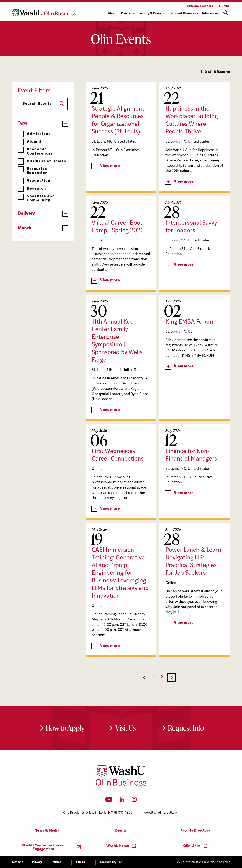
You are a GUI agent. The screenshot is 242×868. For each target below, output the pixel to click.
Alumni (30, 142)
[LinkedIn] (122, 801)
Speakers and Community (36, 198)
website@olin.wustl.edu (161, 813)
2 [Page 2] (162, 677)
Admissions (34, 134)
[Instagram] (134, 801)
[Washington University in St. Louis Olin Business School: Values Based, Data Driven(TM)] (121, 785)
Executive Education (33, 171)
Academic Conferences (35, 151)
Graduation (34, 181)
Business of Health (42, 161)
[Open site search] (226, 13)
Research (32, 189)
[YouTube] (109, 801)
